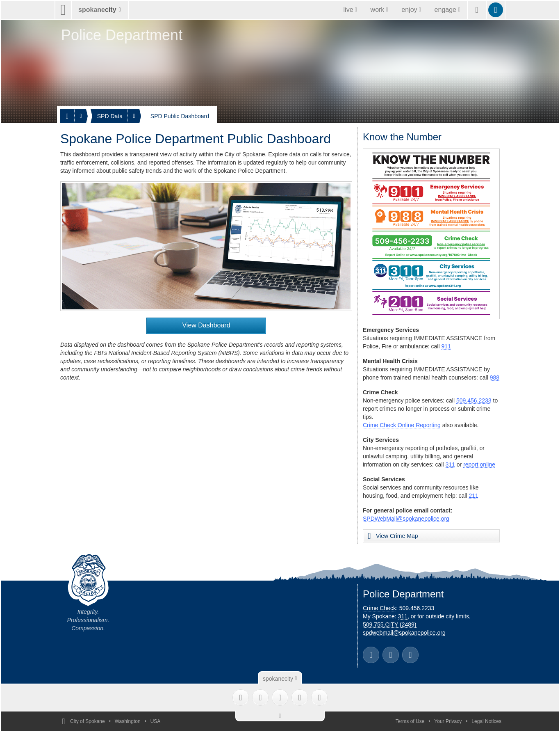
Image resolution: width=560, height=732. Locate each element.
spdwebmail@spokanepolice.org (404, 633)
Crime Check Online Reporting (402, 425)
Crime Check (379, 608)
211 (473, 496)
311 (450, 464)
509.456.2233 (474, 400)
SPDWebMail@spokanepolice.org (406, 519)
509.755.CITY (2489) (390, 624)
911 (446, 346)
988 (495, 377)
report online (479, 464)
